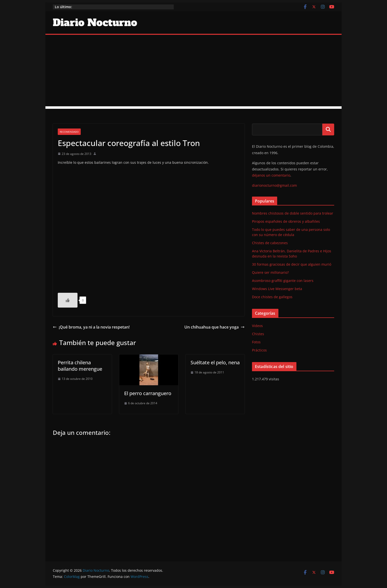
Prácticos (259, 350)
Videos (257, 326)
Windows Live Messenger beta (277, 289)
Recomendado (69, 132)
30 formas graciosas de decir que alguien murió (292, 264)
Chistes (258, 334)
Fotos (256, 342)
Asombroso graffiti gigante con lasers (283, 281)
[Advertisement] (193, 72)
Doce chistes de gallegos (272, 297)
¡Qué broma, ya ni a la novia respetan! (91, 327)
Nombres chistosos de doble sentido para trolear (293, 213)
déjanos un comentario (271, 175)
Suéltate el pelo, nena (215, 362)
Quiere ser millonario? (270, 272)
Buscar (328, 129)
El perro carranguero (148, 393)
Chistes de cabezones (270, 243)
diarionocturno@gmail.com (274, 185)
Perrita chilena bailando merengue (80, 366)
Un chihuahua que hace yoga (214, 327)
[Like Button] (68, 300)
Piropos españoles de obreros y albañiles (286, 221)
